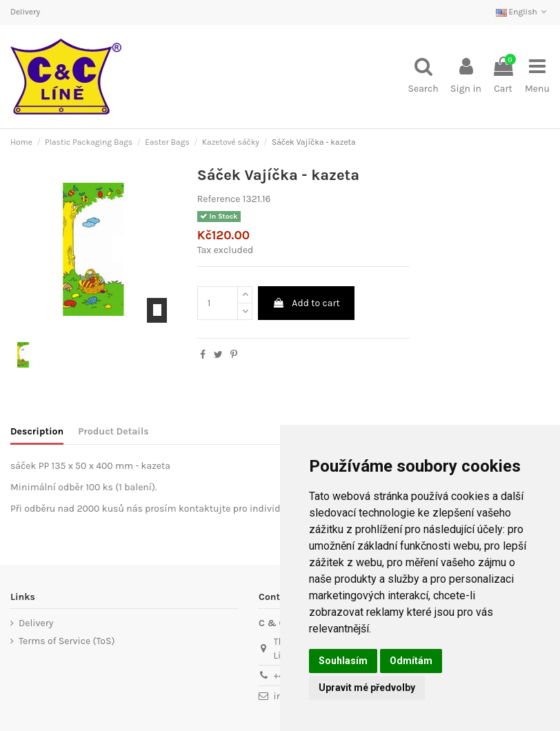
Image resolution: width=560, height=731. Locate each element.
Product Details (113, 431)
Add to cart (306, 303)
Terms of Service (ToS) (67, 641)
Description (37, 431)
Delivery (25, 12)
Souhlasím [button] (343, 661)
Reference (219, 199)
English (523, 12)
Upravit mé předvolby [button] (367, 688)
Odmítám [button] (411, 661)
